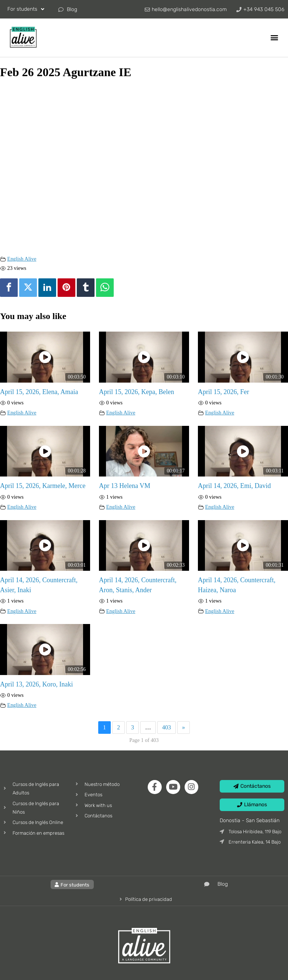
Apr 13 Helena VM (125, 486)
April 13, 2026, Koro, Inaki (36, 684)
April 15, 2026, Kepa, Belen (136, 392)
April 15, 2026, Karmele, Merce (43, 486)
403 (167, 727)
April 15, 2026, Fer (224, 392)
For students (26, 9)
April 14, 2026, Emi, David (234, 486)
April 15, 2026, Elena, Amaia (39, 392)
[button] (275, 37)
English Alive (22, 259)
